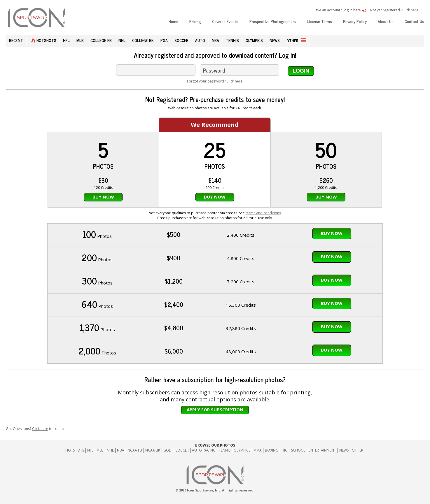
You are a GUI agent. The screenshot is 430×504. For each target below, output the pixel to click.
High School (293, 450)
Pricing (195, 21)
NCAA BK (153, 450)
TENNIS (232, 40)
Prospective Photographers (273, 21)
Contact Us (414, 21)
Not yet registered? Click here (394, 10)
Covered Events (225, 21)
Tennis (225, 450)
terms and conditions (263, 213)
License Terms (319, 21)
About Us (386, 21)
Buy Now (103, 197)
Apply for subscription (215, 410)
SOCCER (181, 40)
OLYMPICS (254, 40)
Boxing (272, 450)
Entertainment (322, 450)
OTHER (296, 40)
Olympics (242, 450)
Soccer (182, 450)
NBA (215, 40)
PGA (164, 40)
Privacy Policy (355, 21)
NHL (122, 40)
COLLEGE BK (143, 40)
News (344, 450)
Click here (234, 81)
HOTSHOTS (44, 40)
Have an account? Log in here (339, 10)
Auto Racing (204, 450)
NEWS (275, 40)
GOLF (168, 450)
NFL (66, 40)
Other (358, 450)
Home (173, 21)
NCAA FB (135, 450)
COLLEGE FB (101, 40)
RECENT (16, 40)
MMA (258, 450)
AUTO (200, 40)
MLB (80, 40)
